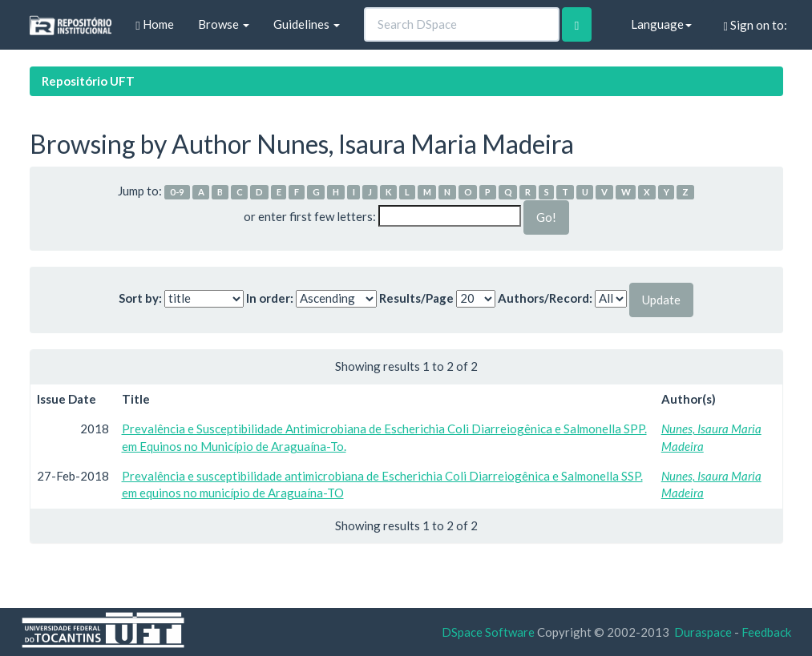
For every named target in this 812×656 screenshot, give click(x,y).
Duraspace (703, 632)
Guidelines (307, 24)
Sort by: (140, 298)
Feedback (766, 632)
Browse (224, 24)
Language (661, 24)
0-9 (177, 192)
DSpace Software (488, 632)
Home (154, 24)
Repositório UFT (88, 81)
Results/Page (416, 298)
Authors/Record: (545, 298)
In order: (270, 298)
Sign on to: (755, 25)
